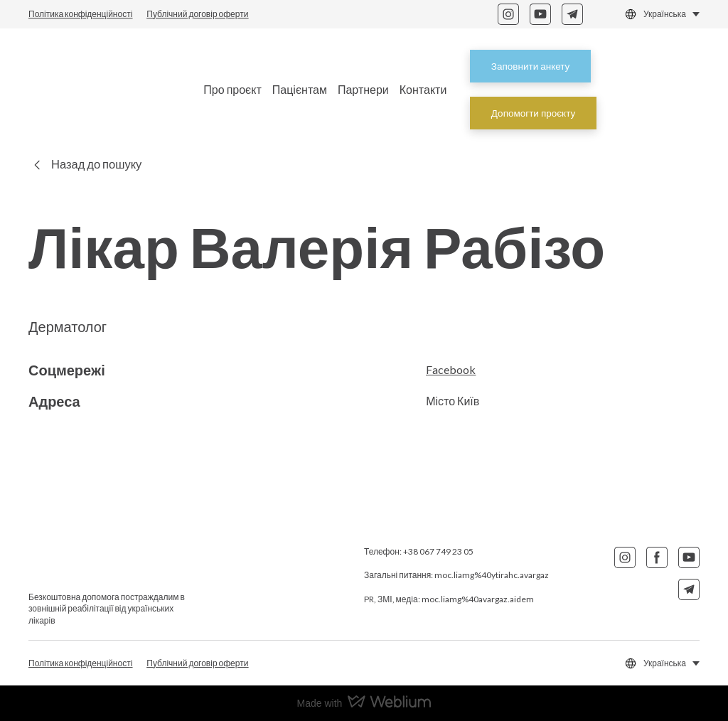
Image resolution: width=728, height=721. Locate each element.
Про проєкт (232, 89)
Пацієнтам (300, 89)
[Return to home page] (105, 90)
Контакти (423, 89)
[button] (508, 14)
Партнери (363, 89)
